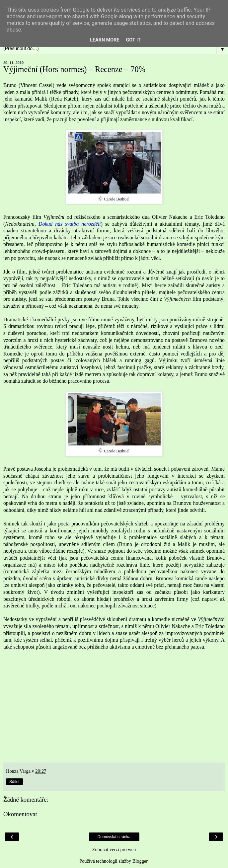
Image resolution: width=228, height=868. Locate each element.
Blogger (140, 861)
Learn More (105, 40)
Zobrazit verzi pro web (114, 849)
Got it (133, 40)
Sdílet (14, 782)
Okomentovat (20, 814)
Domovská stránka (114, 837)
